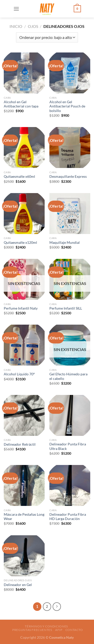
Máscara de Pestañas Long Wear (24, 517)
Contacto (74, 630)
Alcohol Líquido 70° (19, 374)
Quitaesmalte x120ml (20, 243)
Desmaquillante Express (68, 177)
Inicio (16, 26)
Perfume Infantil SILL (66, 308)
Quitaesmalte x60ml (19, 177)
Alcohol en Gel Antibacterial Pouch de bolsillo (67, 106)
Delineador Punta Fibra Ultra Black (68, 446)
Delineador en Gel (18, 585)
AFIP (59, 630)
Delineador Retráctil (20, 444)
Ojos (33, 26)
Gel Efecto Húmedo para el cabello (68, 376)
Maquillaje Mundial (65, 243)
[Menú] (16, 9)
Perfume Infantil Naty (21, 308)
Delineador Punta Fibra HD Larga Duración (68, 517)
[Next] (57, 607)
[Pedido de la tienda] (47, 37)
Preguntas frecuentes (32, 630)
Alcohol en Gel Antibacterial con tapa (21, 104)
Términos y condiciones (46, 626)
